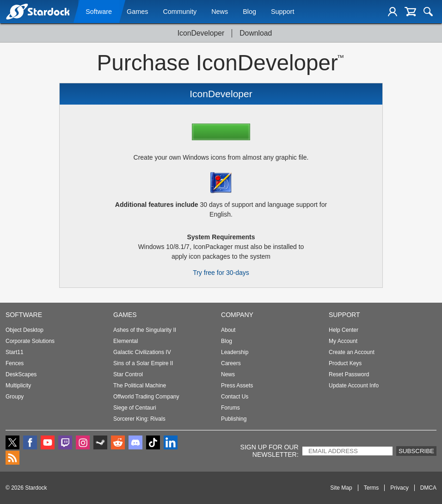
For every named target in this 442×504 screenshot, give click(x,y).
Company (237, 315)
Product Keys (345, 363)
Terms (371, 488)
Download (256, 33)
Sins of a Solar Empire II (143, 363)
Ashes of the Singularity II (145, 330)
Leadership (235, 352)
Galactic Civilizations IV (142, 352)
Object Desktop (25, 330)
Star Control (128, 374)
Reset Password (349, 374)
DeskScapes (21, 374)
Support (282, 12)
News (220, 12)
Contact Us (235, 397)
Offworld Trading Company (146, 397)
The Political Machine (140, 386)
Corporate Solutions (30, 341)
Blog (249, 12)
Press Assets (237, 386)
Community (180, 12)
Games (137, 12)
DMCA (428, 488)
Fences (15, 363)
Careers (231, 363)
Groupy (15, 397)
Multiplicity (18, 386)
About (228, 330)
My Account (343, 341)
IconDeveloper (201, 33)
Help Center (344, 330)
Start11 (15, 352)
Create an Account (352, 352)
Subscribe (416, 451)
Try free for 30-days (221, 273)
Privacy (399, 488)
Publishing (234, 419)
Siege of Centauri (135, 408)
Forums (230, 408)
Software (99, 12)
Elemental (126, 341)
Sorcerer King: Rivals (139, 419)
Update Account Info (354, 386)
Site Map (341, 488)
